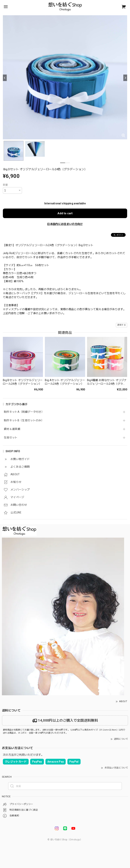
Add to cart (65, 213)
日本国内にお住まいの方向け (65, 224)
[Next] (125, 78)
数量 (5, 185)
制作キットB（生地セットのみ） (24, 420)
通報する (122, 325)
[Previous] (5, 78)
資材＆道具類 (12, 429)
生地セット (11, 438)
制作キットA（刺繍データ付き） (24, 412)
